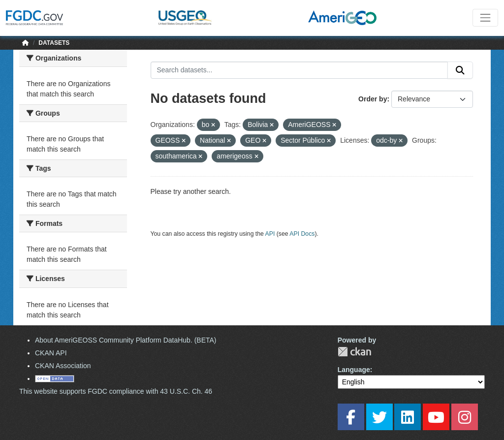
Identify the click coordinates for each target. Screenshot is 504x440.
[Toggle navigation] (485, 18)
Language (354, 370)
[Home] (26, 43)
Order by (373, 99)
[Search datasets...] (299, 70)
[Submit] (460, 70)
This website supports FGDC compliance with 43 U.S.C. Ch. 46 (116, 391)
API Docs (302, 234)
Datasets (54, 43)
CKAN (354, 352)
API (270, 234)
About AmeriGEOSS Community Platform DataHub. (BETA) (126, 340)
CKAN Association (63, 366)
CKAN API (51, 353)
